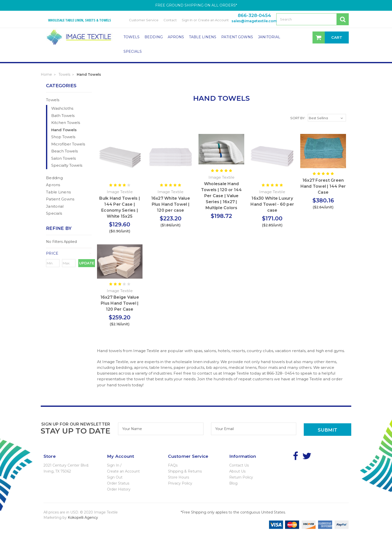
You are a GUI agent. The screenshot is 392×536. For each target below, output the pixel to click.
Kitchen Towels (66, 123)
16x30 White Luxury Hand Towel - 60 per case (272, 204)
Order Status (118, 483)
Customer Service (144, 20)
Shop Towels (63, 137)
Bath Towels (63, 116)
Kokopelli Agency (83, 518)
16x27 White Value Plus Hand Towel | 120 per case (171, 204)
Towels (131, 37)
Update (87, 263)
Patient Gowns (237, 37)
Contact (170, 20)
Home (46, 74)
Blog (233, 483)
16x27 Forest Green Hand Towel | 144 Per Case (323, 186)
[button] (69, 253)
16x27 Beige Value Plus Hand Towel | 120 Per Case (120, 303)
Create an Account (213, 20)
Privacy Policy (180, 483)
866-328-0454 (254, 15)
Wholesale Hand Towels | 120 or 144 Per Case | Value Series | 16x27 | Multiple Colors (221, 196)
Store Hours (178, 477)
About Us (237, 471)
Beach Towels (64, 151)
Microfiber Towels (68, 144)
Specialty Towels (67, 165)
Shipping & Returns (185, 471)
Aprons (176, 37)
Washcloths (62, 108)
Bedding (154, 37)
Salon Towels (63, 158)
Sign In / (114, 465)
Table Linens (203, 37)
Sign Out (115, 477)
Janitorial (269, 37)
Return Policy (241, 477)
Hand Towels (89, 74)
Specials (133, 51)
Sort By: (298, 118)
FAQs (173, 465)
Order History (119, 489)
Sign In (187, 20)
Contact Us (239, 465)
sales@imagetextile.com (254, 21)
